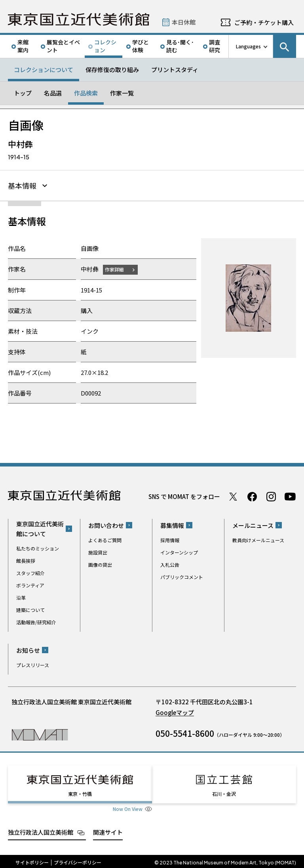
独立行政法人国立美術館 (41, 829)
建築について (30, 610)
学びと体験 (141, 46)
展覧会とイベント (63, 46)
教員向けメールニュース (258, 540)
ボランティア (30, 585)
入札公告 (170, 565)
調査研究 (215, 46)
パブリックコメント (182, 577)
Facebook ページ (252, 497)
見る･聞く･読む (180, 46)
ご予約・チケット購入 (264, 22)
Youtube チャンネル (290, 497)
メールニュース (253, 525)
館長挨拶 (26, 561)
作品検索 (86, 93)
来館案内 (23, 46)
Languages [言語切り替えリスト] (248, 46)
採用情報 (170, 540)
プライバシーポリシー (78, 860)
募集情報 (172, 525)
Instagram (271, 497)
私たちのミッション (38, 548)
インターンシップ (179, 552)
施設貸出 (98, 552)
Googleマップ (175, 712)
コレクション (105, 46)
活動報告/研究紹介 (36, 622)
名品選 (53, 93)
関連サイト (108, 829)
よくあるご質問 (105, 540)
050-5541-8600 (185, 733)
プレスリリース (33, 665)
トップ (23, 93)
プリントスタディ (175, 70)
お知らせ (28, 650)
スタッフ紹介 (30, 573)
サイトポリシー (32, 860)
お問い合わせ (106, 525)
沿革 (21, 597)
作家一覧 (122, 93)
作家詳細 (116, 269)
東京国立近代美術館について (40, 529)
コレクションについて (44, 70)
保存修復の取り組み (112, 70)
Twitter (233, 497)
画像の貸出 (100, 565)
